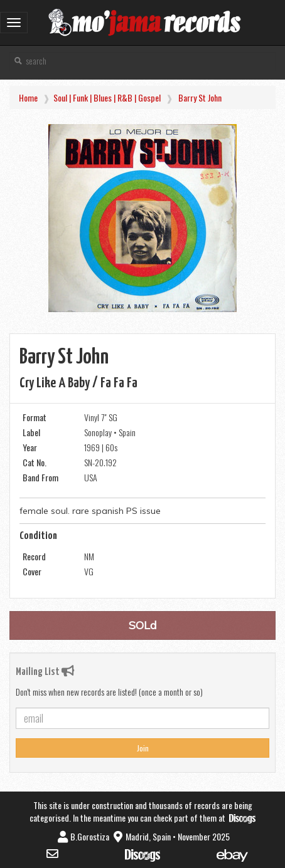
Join (143, 748)
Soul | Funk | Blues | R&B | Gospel (107, 97)
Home (28, 97)
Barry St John (200, 97)
